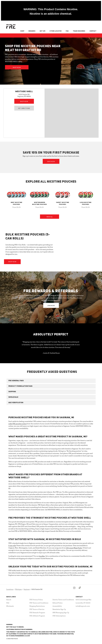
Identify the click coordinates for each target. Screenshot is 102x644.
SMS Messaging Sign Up (61, 613)
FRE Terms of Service (37, 609)
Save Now (51, 162)
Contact (93, 31)
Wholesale (10, 606)
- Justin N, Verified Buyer (51, 353)
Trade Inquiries (79, 31)
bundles (42, 556)
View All (50, 217)
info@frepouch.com (83, 606)
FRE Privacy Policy (36, 600)
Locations (10, 589)
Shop (22, 31)
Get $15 (43, 31)
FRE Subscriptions (59, 616)
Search (9, 600)
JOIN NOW (51, 306)
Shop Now (17, 67)
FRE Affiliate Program (37, 616)
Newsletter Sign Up (59, 609)
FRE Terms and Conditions (39, 603)
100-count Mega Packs (74, 548)
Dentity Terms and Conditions (63, 600)
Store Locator (56, 31)
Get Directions (24, 108)
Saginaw (27, 589)
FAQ (67, 31)
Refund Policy (58, 603)
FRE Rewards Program (37, 613)
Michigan (19, 589)
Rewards (32, 31)
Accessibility (57, 606)
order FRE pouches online (17, 424)
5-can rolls (12, 546)
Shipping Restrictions (37, 606)
